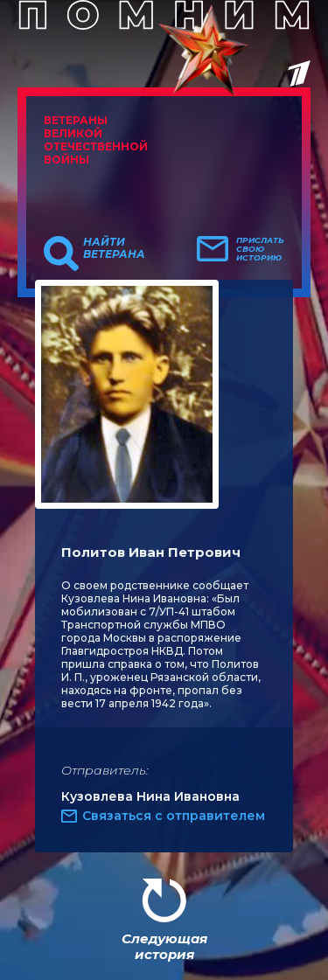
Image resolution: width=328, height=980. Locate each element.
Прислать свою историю (260, 249)
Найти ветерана (114, 248)
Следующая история (164, 946)
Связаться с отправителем (174, 816)
